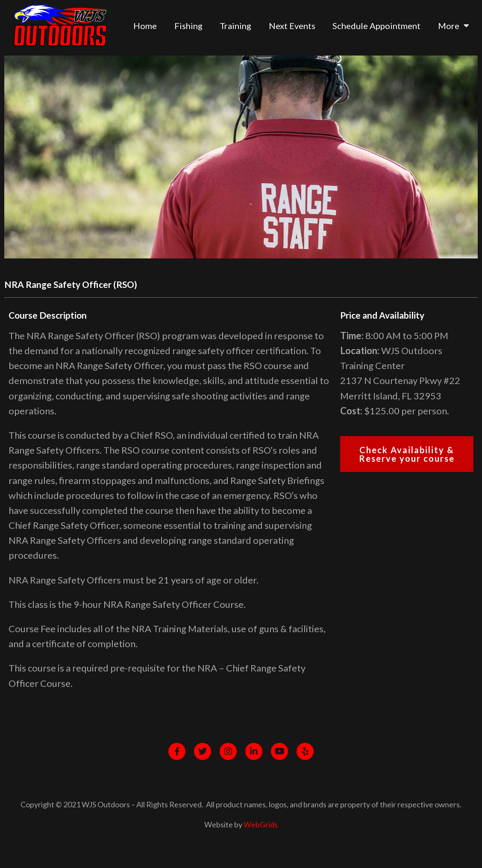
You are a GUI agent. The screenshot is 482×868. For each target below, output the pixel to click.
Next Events (292, 26)
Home (145, 26)
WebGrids (261, 824)
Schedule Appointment (376, 26)
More (454, 26)
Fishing (188, 26)
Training (235, 26)
